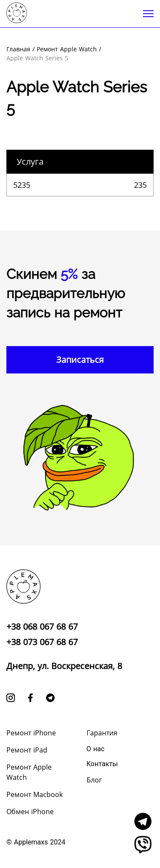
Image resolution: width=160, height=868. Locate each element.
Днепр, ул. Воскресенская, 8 (64, 666)
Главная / (20, 49)
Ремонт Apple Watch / (69, 49)
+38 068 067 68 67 (42, 627)
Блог (94, 780)
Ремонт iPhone (31, 733)
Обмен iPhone (30, 812)
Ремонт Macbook (35, 794)
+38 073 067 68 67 (42, 642)
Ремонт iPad (27, 750)
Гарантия (102, 733)
